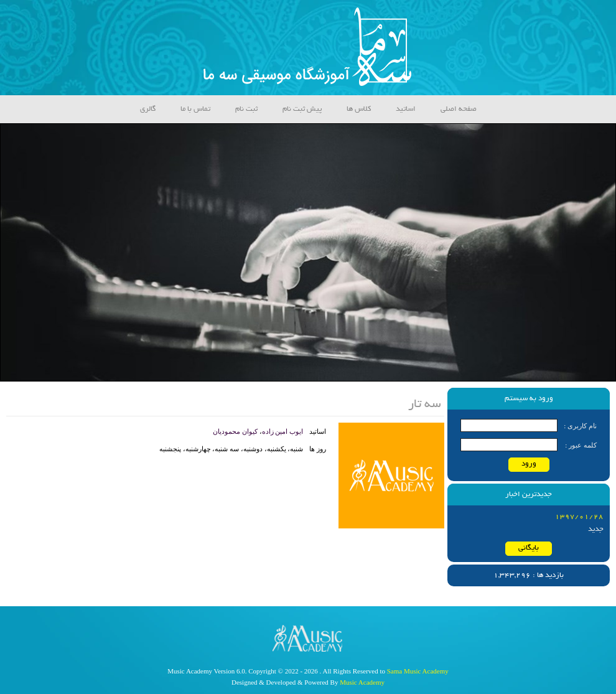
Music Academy (362, 682)
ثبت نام (246, 109)
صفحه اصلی (459, 109)
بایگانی (529, 548)
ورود (529, 464)
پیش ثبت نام (302, 109)
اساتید (406, 109)
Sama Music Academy (418, 671)
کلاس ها (359, 109)
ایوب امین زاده (283, 431)
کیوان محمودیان (235, 431)
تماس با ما (195, 109)
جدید (596, 529)
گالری (148, 109)
